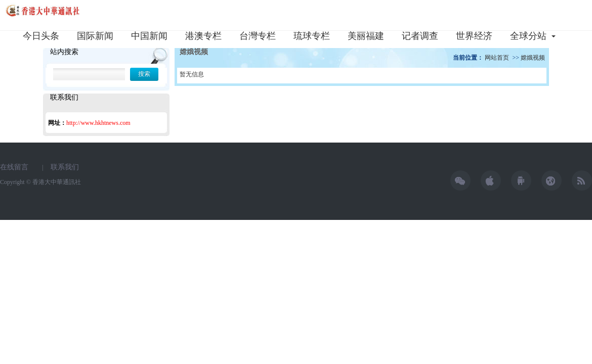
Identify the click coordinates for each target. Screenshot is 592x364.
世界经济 (474, 36)
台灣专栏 (258, 36)
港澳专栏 (203, 36)
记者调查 (420, 36)
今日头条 (41, 36)
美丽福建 (366, 36)
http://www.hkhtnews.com (98, 123)
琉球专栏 (312, 36)
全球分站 (531, 36)
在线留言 (14, 167)
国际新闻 (95, 36)
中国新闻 (149, 36)
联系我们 (65, 167)
